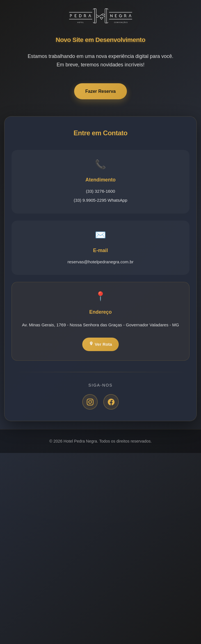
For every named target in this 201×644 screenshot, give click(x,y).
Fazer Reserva (101, 92)
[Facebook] (111, 402)
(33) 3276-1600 (100, 192)
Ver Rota (100, 345)
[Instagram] (90, 402)
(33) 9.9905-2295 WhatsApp (101, 201)
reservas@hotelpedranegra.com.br (101, 262)
